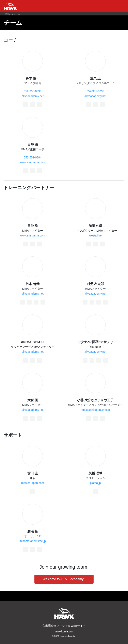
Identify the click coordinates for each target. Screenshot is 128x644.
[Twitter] (33, 105)
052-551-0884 (33, 157)
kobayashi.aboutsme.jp (95, 410)
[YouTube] (43, 302)
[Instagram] (39, 105)
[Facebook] (26, 105)
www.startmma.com (33, 162)
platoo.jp (95, 483)
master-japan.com (33, 483)
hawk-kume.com (64, 631)
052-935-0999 (33, 91)
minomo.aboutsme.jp (33, 541)
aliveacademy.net (33, 96)
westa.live (95, 235)
